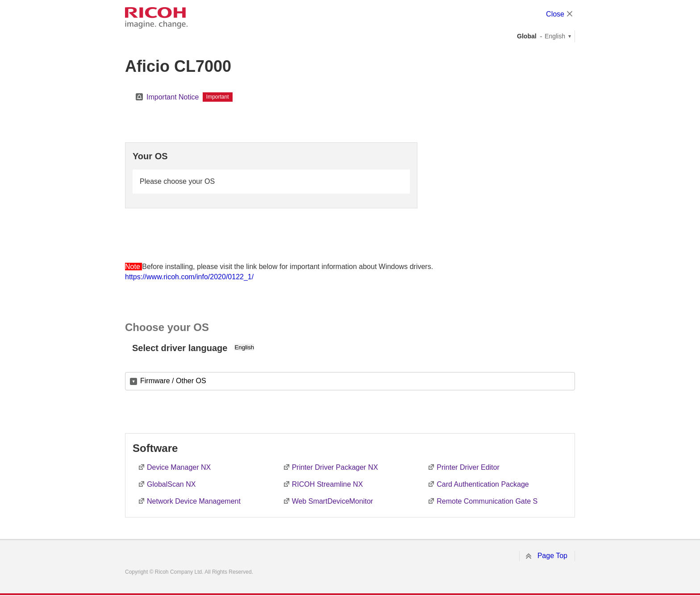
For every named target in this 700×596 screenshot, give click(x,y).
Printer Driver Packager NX (335, 467)
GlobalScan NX (171, 484)
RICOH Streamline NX (327, 484)
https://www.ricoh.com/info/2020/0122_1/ (189, 277)
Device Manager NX (179, 467)
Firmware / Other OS (173, 381)
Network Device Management (194, 501)
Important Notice (173, 97)
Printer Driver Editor (468, 467)
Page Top (552, 556)
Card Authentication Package (483, 484)
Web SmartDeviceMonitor (333, 501)
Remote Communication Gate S (487, 501)
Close (555, 14)
